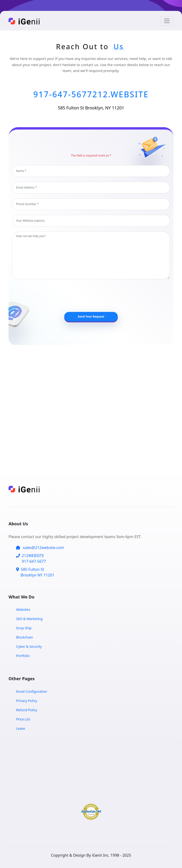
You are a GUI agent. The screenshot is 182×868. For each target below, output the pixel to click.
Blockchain (25, 637)
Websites (23, 609)
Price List (23, 719)
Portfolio (23, 656)
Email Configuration (32, 691)
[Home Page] (26, 21)
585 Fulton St (35, 572)
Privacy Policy (27, 701)
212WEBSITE (31, 559)
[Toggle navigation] (167, 21)
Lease (21, 728)
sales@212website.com (40, 548)
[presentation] (94, 296)
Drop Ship (24, 628)
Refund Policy (27, 710)
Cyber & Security (29, 646)
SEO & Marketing (29, 619)
